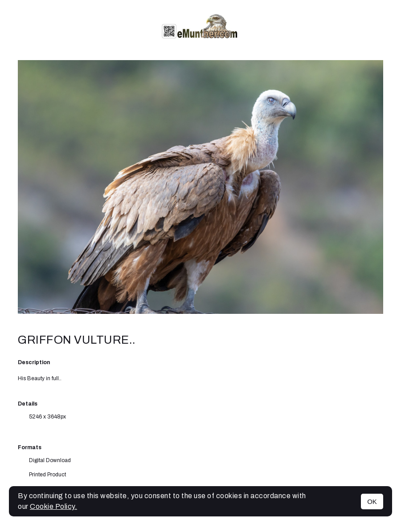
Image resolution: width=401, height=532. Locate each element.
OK (372, 502)
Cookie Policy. (53, 506)
